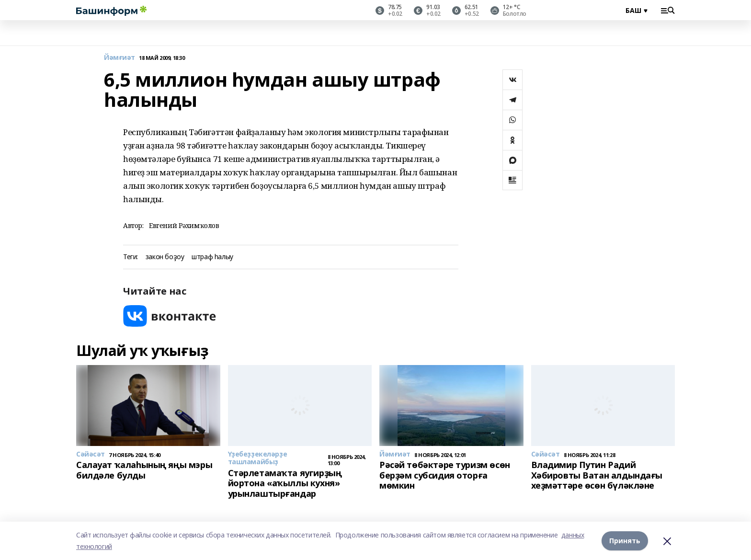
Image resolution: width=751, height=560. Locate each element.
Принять (625, 541)
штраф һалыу (212, 257)
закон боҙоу (165, 257)
